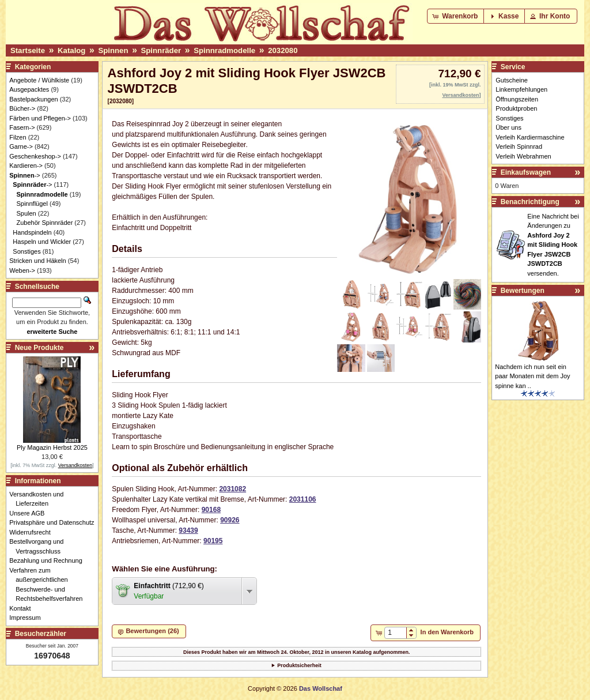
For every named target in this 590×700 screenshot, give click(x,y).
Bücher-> (22, 108)
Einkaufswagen (526, 172)
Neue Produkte (39, 348)
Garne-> (21, 146)
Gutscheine (512, 80)
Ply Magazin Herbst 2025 (52, 447)
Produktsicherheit (299, 665)
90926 (230, 520)
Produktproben (516, 108)
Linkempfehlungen (521, 89)
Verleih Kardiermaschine (530, 137)
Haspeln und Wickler (42, 242)
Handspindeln (32, 232)
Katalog (71, 50)
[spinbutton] (396, 633)
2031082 (232, 489)
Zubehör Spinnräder (44, 223)
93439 (188, 530)
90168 (211, 510)
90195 (213, 541)
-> (24, 175)
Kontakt (23, 608)
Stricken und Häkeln (37, 261)
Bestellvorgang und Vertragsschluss (39, 546)
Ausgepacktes (29, 89)
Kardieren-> (26, 165)
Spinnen (113, 50)
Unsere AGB (30, 513)
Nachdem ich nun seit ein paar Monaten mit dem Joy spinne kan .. (532, 376)
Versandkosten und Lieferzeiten (39, 499)
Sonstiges (27, 251)
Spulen (26, 213)
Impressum (28, 618)
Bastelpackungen (33, 99)
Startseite (28, 50)
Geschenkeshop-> (35, 156)
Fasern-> (22, 127)
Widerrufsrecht (33, 532)
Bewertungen (523, 291)
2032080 (283, 50)
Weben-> (22, 270)
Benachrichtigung (530, 202)
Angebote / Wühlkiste (39, 80)
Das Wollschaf (321, 688)
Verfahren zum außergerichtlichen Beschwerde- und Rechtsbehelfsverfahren (49, 585)
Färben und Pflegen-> (40, 118)
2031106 (303, 499)
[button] (456, 16)
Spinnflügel (32, 204)
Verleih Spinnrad (519, 146)
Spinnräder (161, 50)
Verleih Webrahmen (523, 156)
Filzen (18, 137)
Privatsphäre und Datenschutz (55, 522)
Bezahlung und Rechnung (49, 560)
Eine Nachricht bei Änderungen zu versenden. (553, 245)
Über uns (508, 127)
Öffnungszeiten (517, 99)
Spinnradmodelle (224, 50)
